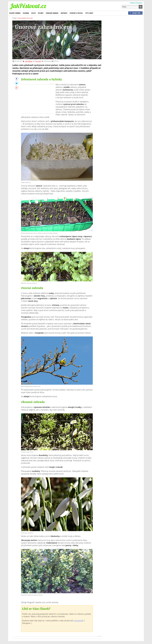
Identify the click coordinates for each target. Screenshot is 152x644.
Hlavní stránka (15, 13)
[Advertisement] (37, 99)
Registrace (139, 3)
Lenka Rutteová (29, 61)
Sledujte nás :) (135, 13)
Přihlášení (133, 3)
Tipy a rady (38, 61)
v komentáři (78, 621)
